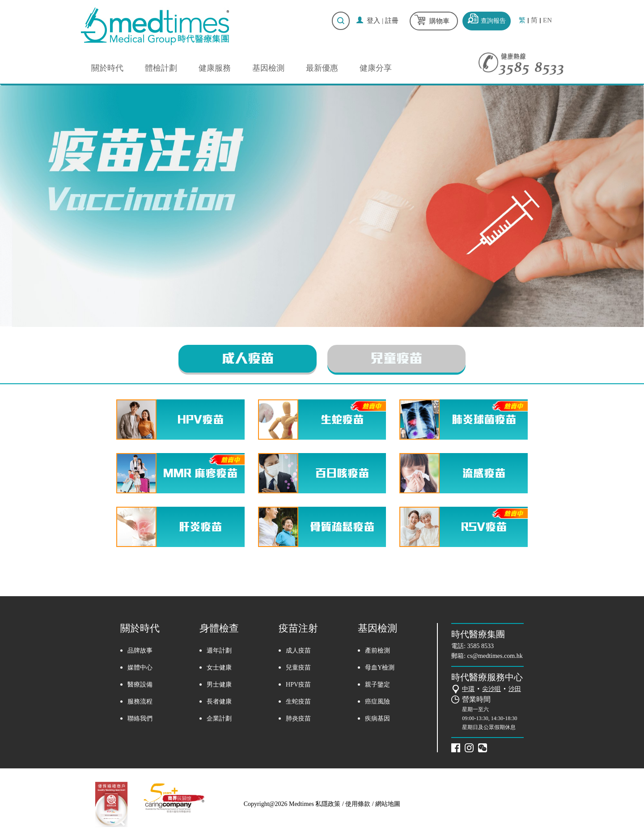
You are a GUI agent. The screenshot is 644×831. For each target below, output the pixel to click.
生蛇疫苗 (298, 702)
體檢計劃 (161, 68)
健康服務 (215, 68)
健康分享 (376, 68)
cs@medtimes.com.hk (495, 656)
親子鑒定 (377, 685)
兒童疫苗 (399, 358)
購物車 (439, 21)
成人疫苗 (245, 358)
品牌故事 (140, 651)
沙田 (515, 689)
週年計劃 (219, 651)
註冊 (392, 21)
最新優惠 (322, 68)
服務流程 (140, 702)
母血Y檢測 (380, 668)
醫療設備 (140, 685)
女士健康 (219, 668)
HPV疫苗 (298, 685)
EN (547, 20)
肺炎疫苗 (298, 719)
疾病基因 (377, 719)
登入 (373, 21)
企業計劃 (219, 719)
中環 (468, 689)
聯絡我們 (140, 719)
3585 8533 (481, 646)
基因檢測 (268, 68)
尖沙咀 (491, 689)
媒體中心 (140, 668)
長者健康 (219, 702)
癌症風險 (377, 702)
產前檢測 (377, 651)
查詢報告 (493, 21)
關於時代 (107, 68)
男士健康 (219, 685)
